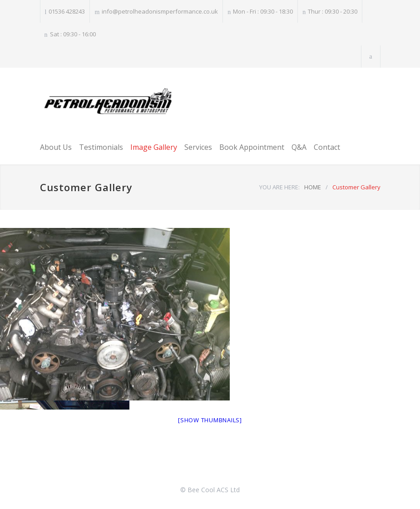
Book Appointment (252, 147)
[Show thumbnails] (210, 420)
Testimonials (101, 147)
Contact (327, 147)
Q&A (299, 147)
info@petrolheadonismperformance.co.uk (160, 11)
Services (198, 147)
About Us (56, 147)
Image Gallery (154, 147)
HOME (313, 187)
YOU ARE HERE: (279, 187)
